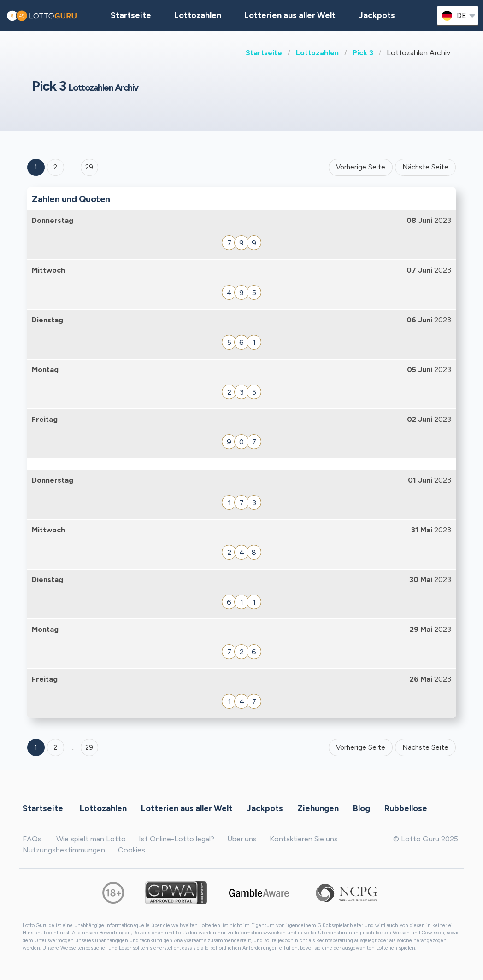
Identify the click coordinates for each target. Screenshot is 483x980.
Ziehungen (318, 808)
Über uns (242, 839)
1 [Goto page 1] (36, 167)
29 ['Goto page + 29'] (89, 167)
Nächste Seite (425, 167)
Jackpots (377, 15)
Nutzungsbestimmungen (64, 850)
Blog (362, 808)
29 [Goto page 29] (89, 747)
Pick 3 (363, 53)
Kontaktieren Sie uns (304, 839)
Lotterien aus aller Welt (290, 15)
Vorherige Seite (361, 167)
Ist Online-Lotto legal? (177, 839)
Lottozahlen (317, 53)
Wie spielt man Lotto (91, 839)
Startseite (264, 53)
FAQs (32, 839)
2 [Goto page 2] (55, 167)
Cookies (132, 850)
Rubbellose (406, 808)
